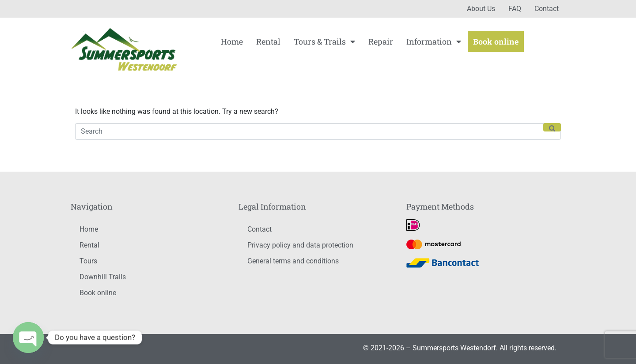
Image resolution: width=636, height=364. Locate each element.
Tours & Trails (324, 41)
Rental (268, 41)
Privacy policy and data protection (300, 245)
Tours (88, 261)
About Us (481, 9)
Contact (547, 9)
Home (232, 41)
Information (434, 41)
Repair (381, 41)
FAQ (515, 9)
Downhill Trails (103, 277)
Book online (496, 41)
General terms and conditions (293, 261)
